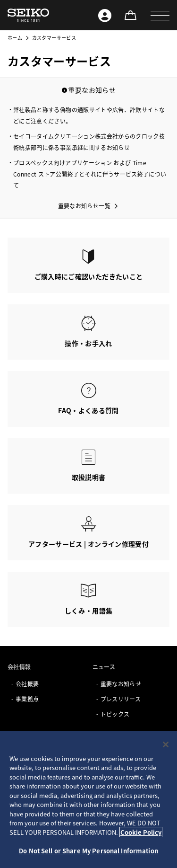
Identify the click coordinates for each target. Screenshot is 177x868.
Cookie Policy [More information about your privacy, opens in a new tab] (141, 832)
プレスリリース (121, 699)
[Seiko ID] (105, 15)
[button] (160, 15)
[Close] (166, 744)
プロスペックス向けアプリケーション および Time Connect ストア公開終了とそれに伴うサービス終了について (90, 174)
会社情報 (19, 667)
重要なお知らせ (121, 684)
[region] (88, 800)
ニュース (104, 667)
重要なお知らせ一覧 (84, 206)
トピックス (115, 714)
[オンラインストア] (130, 15)
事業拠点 (27, 699)
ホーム (15, 38)
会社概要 (27, 684)
